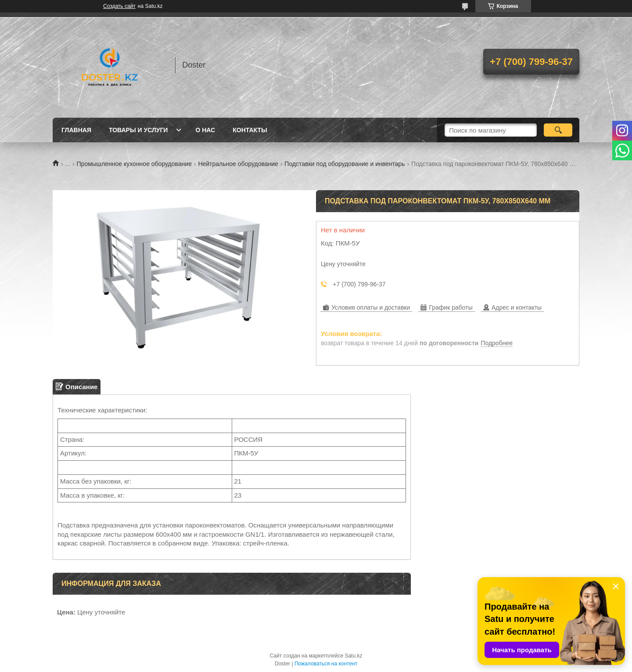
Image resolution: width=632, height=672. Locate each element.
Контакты (250, 130)
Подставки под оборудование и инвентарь (345, 164)
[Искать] (558, 130)
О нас (205, 130)
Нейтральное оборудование (238, 164)
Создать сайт (119, 6)
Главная (76, 130)
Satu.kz (353, 656)
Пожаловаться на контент (326, 664)
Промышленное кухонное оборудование (134, 164)
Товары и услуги (138, 130)
